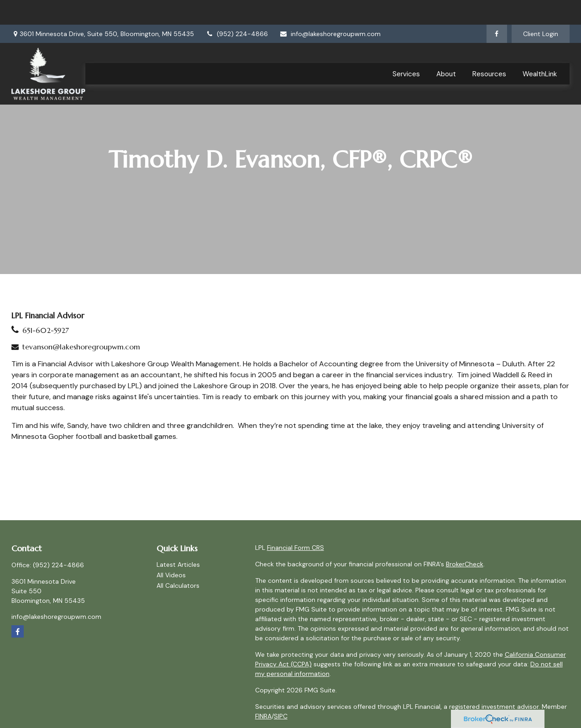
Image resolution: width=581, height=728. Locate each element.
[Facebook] (497, 9)
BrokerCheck (465, 564)
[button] (406, 49)
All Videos (171, 575)
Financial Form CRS (296, 548)
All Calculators (178, 586)
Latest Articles (178, 564)
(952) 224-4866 (237, 9)
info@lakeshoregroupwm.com (330, 9)
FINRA (263, 716)
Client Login (541, 9)
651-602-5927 (46, 330)
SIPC (281, 716)
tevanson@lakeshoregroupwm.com (81, 347)
